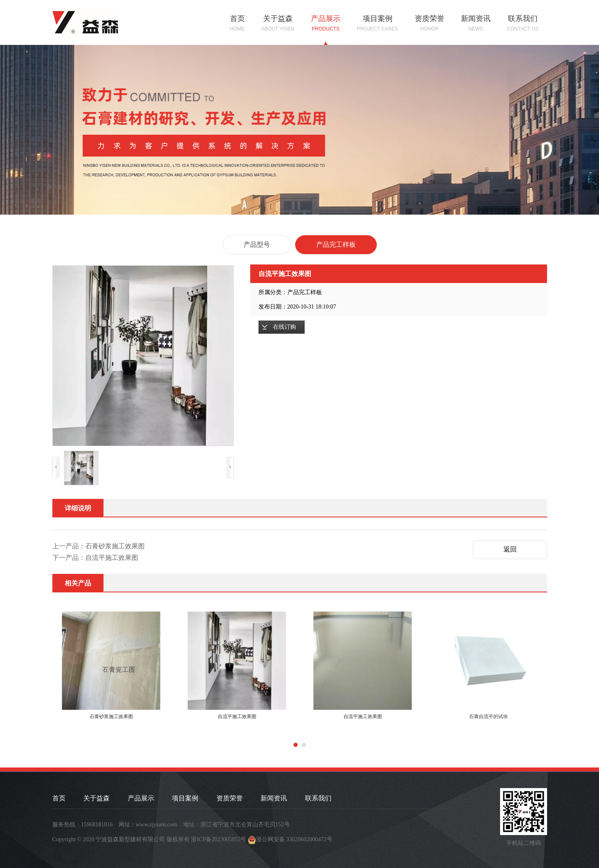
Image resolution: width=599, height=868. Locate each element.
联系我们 (523, 24)
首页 (237, 24)
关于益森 (278, 24)
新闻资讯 (476, 24)
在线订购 (284, 327)
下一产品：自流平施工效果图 (95, 558)
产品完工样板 (336, 244)
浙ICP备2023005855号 (218, 839)
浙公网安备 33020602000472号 (294, 839)
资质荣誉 (430, 24)
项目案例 (378, 24)
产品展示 (326, 24)
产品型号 (257, 244)
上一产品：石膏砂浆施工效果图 (99, 546)
